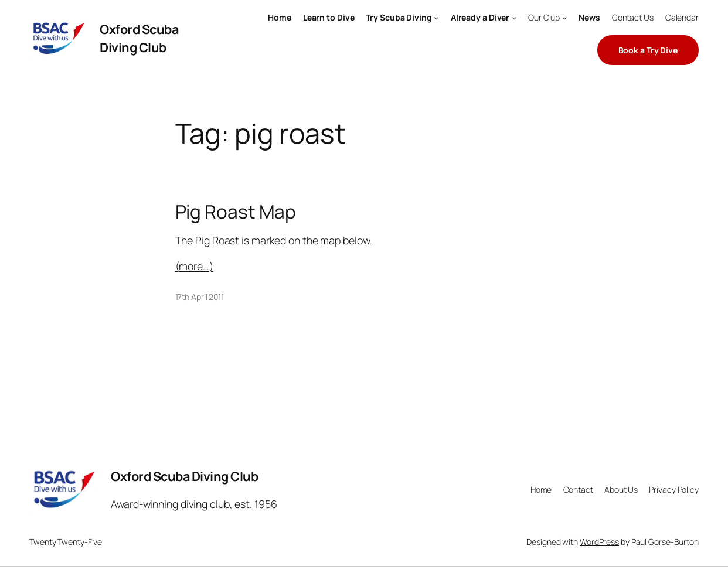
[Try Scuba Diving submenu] (436, 18)
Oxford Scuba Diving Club (139, 38)
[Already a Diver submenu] (514, 18)
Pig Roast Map (236, 212)
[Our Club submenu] (564, 18)
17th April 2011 (200, 297)
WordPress (599, 542)
